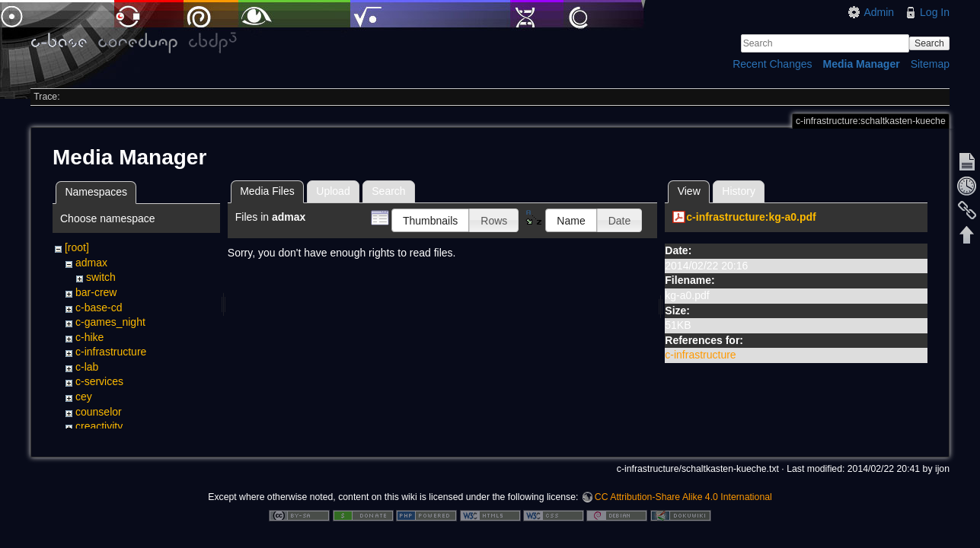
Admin (879, 12)
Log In (935, 12)
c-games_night (110, 322)
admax (91, 263)
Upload (333, 191)
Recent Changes (772, 64)
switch (101, 277)
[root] (77, 247)
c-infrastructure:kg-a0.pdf (751, 217)
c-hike (89, 337)
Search (929, 43)
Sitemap (930, 64)
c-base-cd (99, 307)
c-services (99, 381)
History (739, 191)
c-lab (87, 367)
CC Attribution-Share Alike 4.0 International (683, 498)
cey (84, 397)
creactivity (99, 426)
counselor (99, 412)
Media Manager (862, 64)
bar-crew (96, 292)
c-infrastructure (111, 352)
